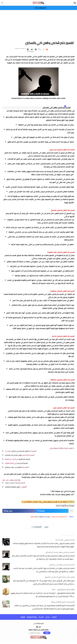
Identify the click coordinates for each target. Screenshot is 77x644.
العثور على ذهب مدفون (13, 467)
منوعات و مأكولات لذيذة (65, 506)
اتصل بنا (41, 617)
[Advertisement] (38, 26)
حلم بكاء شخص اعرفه (13, 483)
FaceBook (71, 502)
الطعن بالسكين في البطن (20, 451)
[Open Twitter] (40, 627)
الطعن (11, 56)
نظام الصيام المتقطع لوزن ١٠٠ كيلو (63, 589)
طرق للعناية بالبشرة (13, 487)
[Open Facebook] (37, 627)
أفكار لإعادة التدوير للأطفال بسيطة (63, 602)
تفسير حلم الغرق (24, 459)
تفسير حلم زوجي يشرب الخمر (65, 540)
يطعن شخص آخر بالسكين (14, 455)
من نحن (48, 617)
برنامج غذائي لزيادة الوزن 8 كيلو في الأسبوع (60, 577)
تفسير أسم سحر (22, 463)
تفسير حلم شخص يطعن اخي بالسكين (62, 565)
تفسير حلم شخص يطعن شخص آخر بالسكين (60, 552)
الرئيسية (23, 617)
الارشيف (54, 617)
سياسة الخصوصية (32, 617)
